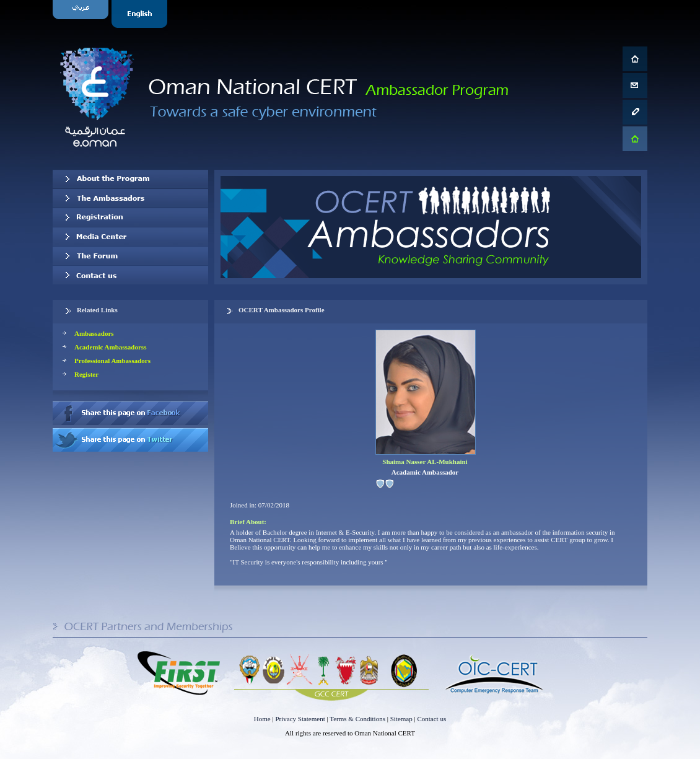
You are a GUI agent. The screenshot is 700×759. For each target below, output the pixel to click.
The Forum (130, 256)
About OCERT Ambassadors (130, 179)
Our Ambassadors (130, 198)
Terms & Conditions (357, 719)
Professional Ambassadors (112, 361)
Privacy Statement (300, 719)
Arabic (82, 14)
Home (262, 719)
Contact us (130, 275)
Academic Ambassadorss (110, 347)
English (141, 14)
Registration (130, 217)
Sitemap (401, 719)
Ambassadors (94, 333)
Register (86, 374)
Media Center (130, 237)
